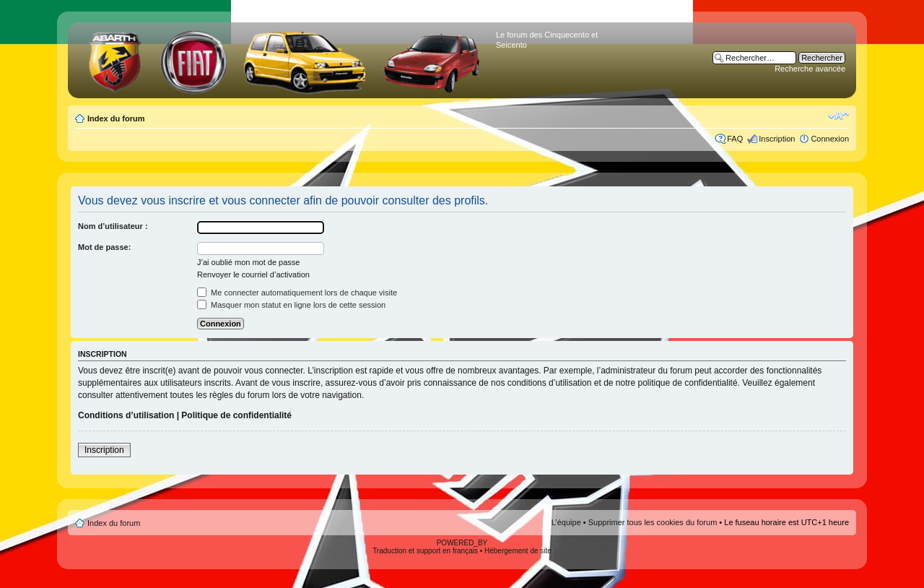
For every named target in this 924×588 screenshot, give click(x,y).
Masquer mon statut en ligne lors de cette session (291, 305)
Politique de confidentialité (236, 415)
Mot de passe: (104, 247)
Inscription (777, 139)
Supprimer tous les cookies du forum (653, 522)
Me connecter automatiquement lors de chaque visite (297, 293)
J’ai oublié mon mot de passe (248, 262)
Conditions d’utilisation (126, 415)
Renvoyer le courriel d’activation (253, 274)
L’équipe (566, 522)
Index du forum (116, 118)
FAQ (735, 139)
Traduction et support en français (425, 551)
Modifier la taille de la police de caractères (838, 116)
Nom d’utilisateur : (113, 226)
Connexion (830, 139)
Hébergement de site (518, 551)
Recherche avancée (810, 69)
